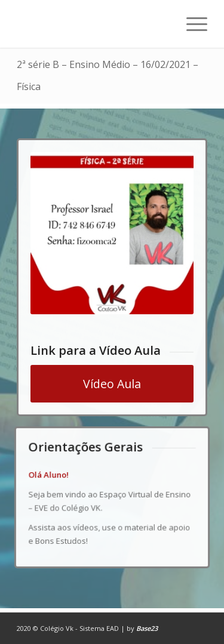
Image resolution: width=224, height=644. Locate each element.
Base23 (147, 628)
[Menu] (191, 24)
